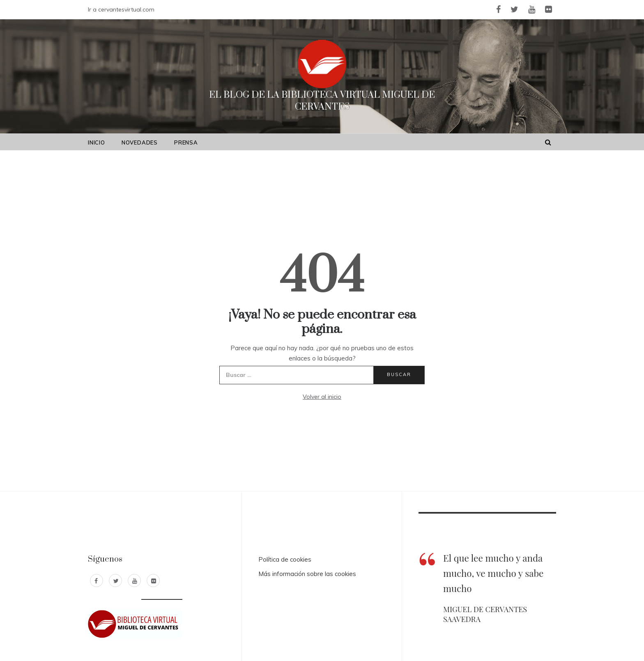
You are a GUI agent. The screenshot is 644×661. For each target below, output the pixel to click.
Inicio (97, 142)
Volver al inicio (322, 397)
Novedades (140, 142)
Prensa (186, 142)
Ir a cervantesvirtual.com (121, 9)
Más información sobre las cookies (307, 574)
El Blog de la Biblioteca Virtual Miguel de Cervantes (322, 101)
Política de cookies (285, 559)
